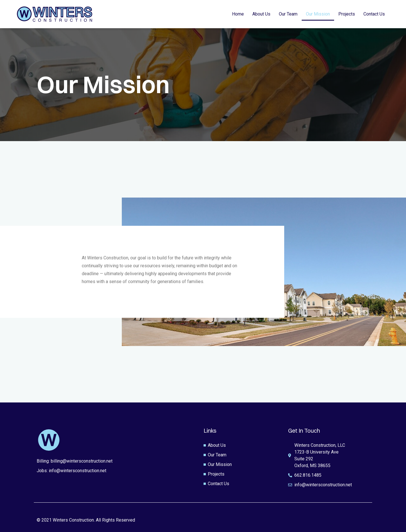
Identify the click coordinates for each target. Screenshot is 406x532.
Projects (347, 14)
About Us (261, 14)
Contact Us (374, 14)
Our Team (288, 14)
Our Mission (318, 14)
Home (238, 14)
